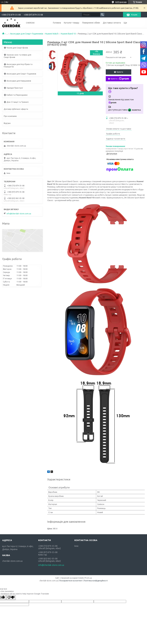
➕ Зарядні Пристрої (13, 88)
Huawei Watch (52, 34)
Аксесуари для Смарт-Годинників (27, 34)
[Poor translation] (11, 597)
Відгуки (7, 123)
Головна (57, 23)
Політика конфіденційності (96, 581)
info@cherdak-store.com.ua (19, 214)
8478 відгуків (121, 2)
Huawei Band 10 (68, 34)
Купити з (120, 79)
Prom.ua (88, 578)
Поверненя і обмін (91, 23)
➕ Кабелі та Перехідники (16, 95)
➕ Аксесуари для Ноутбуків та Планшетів (18, 65)
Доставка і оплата (112, 23)
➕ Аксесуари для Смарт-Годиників (20, 74)
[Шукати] (102, 15)
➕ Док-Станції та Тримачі (16, 102)
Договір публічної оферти (16, 109)
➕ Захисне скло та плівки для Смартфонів (17, 56)
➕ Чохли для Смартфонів (16, 48)
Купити (120, 72)
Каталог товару (72, 23)
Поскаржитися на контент (71, 581)
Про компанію (10, 116)
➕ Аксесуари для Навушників (17, 81)
